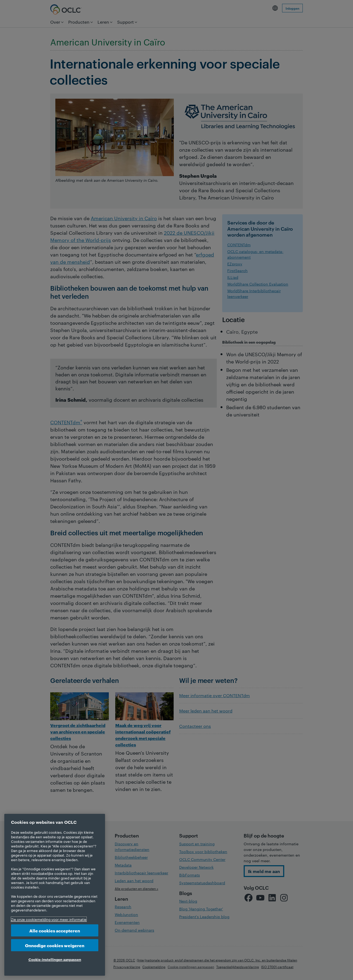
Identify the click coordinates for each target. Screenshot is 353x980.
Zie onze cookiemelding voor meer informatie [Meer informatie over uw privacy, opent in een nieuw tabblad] (49, 919)
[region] (55, 895)
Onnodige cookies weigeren (55, 945)
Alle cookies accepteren (55, 930)
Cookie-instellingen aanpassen (55, 959)
